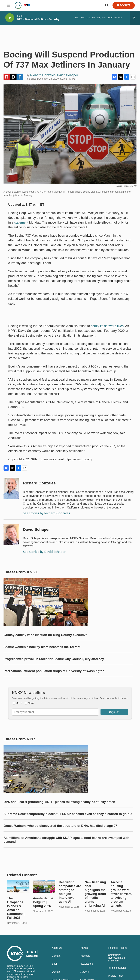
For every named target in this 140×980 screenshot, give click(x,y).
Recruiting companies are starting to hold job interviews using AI (70, 892)
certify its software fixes (107, 326)
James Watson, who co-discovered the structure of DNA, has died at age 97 (60, 826)
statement (21, 222)
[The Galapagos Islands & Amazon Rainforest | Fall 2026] (18, 887)
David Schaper (68, 75)
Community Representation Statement (116, 958)
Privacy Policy (116, 976)
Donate (125, 5)
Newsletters (86, 964)
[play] (10, 18)
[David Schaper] (11, 535)
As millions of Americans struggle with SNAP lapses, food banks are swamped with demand (66, 840)
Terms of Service (117, 968)
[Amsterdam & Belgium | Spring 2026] (44, 887)
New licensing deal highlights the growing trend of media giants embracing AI (95, 894)
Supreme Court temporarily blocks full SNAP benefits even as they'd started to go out (68, 814)
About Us (57, 948)
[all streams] (135, 18)
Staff (54, 964)
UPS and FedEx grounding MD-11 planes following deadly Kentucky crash (59, 802)
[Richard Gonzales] (11, 488)
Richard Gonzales (43, 75)
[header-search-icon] (107, 5)
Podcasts (85, 956)
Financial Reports (118, 948)
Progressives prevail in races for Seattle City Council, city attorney (54, 659)
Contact (56, 956)
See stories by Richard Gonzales (46, 513)
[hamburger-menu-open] (9, 5)
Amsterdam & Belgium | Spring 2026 (43, 902)
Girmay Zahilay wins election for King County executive (45, 635)
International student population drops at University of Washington (54, 671)
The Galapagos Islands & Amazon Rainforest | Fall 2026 (16, 908)
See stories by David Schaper (44, 552)
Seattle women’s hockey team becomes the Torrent (42, 647)
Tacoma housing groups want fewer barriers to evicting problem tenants (121, 894)
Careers (84, 972)
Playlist (84, 948)
